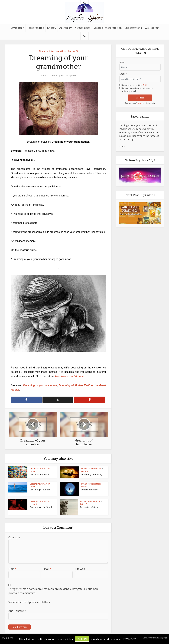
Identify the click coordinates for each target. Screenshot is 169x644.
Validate (140, 98)
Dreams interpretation (108, 28)
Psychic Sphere (69, 75)
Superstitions (133, 28)
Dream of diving (89, 490)
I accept (82, 639)
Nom (12, 569)
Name (123, 62)
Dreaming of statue (90, 507)
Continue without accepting (155, 638)
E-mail (46, 569)
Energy (52, 28)
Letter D (85, 487)
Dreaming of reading (92, 474)
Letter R (85, 471)
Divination (17, 28)
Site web (80, 569)
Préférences (129, 639)
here (139, 103)
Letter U (33, 471)
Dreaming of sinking (40, 490)
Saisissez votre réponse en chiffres (29, 602)
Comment (14, 537)
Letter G (73, 51)
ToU (145, 85)
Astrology (65, 28)
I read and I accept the (134, 85)
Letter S (33, 487)
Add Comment (48, 75)
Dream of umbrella (39, 474)
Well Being (152, 28)
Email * (123, 74)
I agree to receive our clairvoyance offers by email (138, 90)
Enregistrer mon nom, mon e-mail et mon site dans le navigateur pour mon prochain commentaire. (53, 591)
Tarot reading (36, 28)
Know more (7, 638)
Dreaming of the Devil (41, 507)
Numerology (83, 28)
